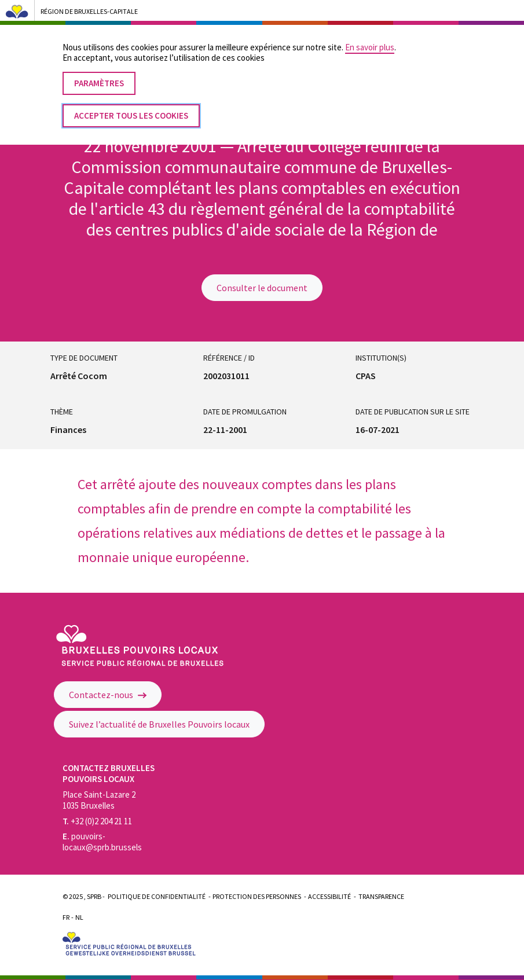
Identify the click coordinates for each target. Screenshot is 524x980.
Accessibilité (329, 896)
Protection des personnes (257, 896)
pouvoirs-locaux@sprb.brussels (102, 842)
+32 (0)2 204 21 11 (97, 821)
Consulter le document (262, 288)
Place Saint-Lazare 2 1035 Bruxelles (99, 800)
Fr (66, 917)
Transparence (381, 896)
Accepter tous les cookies (131, 106)
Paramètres (99, 73)
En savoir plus (370, 37)
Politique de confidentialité (157, 896)
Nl (79, 917)
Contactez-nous (108, 695)
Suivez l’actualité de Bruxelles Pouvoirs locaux (159, 724)
